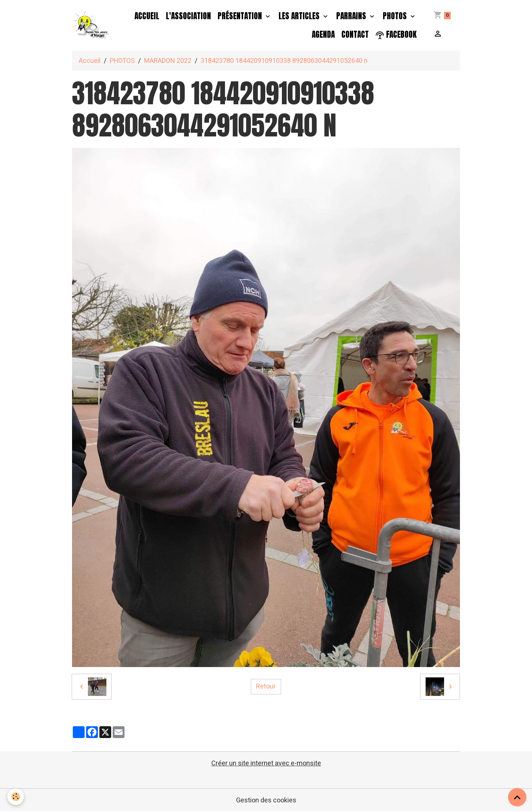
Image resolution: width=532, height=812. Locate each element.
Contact (355, 34)
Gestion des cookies (266, 800)
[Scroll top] (517, 797)
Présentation (241, 16)
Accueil (147, 16)
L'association (188, 16)
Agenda (323, 34)
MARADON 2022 (168, 61)
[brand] (91, 26)
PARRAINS (352, 16)
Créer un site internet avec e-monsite (266, 763)
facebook (396, 35)
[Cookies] (16, 797)
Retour (266, 686)
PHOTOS (396, 16)
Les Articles (300, 16)
